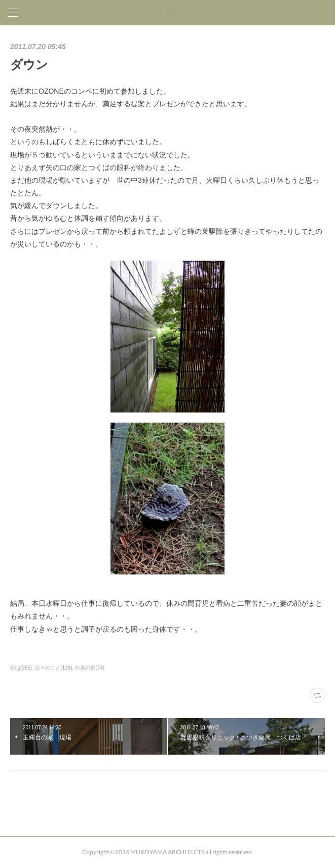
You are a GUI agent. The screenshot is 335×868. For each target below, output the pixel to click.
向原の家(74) (90, 668)
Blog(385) (21, 668)
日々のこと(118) (53, 668)
